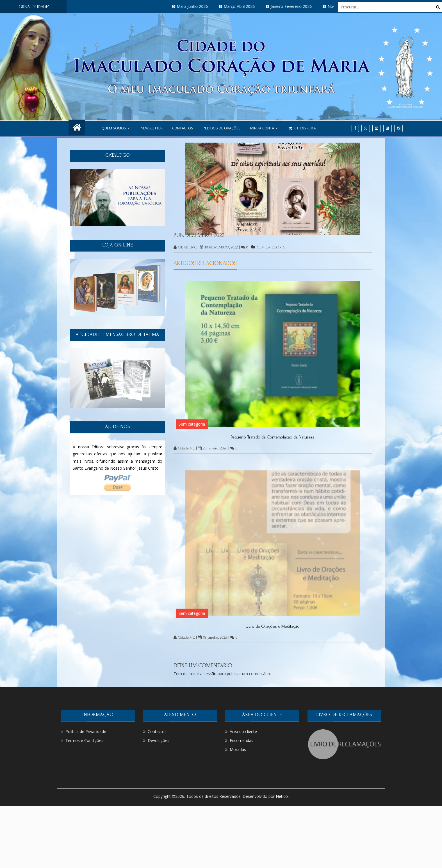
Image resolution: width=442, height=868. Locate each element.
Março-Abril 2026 (244, 6)
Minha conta (265, 128)
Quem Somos (116, 128)
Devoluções (159, 740)
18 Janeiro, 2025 (213, 637)
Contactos (183, 128)
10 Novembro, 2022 (219, 247)
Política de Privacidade (86, 731)
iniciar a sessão (203, 674)
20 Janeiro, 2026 (213, 448)
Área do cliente (243, 731)
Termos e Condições (84, 740)
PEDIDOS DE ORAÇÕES (222, 128)
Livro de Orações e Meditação (273, 626)
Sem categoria (271, 247)
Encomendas (241, 740)
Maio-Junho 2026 (198, 6)
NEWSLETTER (152, 128)
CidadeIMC (185, 247)
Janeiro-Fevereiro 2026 (296, 6)
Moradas (238, 749)
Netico (282, 796)
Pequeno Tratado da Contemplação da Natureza (273, 437)
